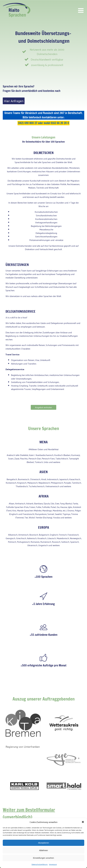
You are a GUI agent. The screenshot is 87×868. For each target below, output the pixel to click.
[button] (83, 822)
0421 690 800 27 (28, 123)
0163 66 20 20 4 (60, 123)
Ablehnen (43, 850)
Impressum (53, 864)
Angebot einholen (43, 407)
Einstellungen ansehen (44, 858)
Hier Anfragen (14, 101)
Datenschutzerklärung (40, 864)
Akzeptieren (43, 843)
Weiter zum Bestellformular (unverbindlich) (29, 813)
